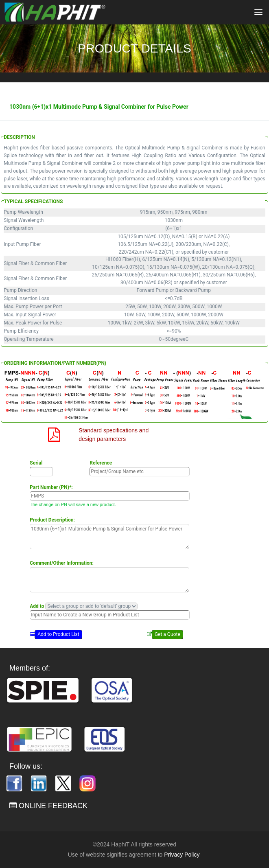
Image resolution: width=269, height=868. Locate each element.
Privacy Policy (182, 855)
